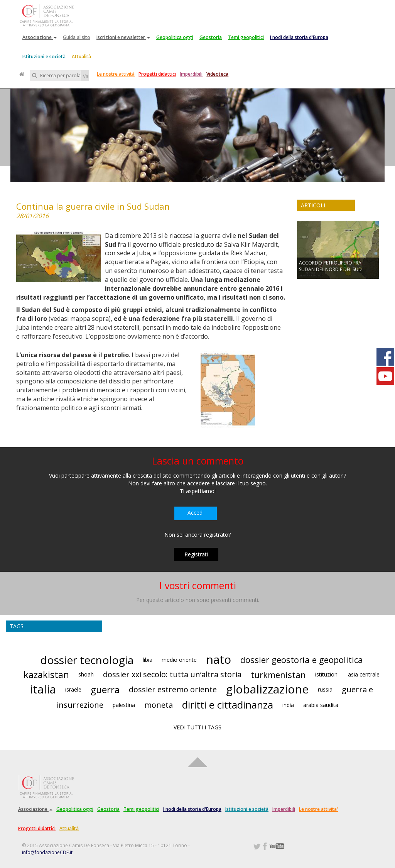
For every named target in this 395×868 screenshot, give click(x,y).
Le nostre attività (116, 74)
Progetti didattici (157, 74)
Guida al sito (77, 37)
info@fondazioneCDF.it (47, 852)
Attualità (81, 57)
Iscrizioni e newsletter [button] (123, 37)
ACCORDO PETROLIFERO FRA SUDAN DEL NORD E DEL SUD (330, 266)
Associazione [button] (40, 37)
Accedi (196, 513)
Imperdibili (191, 74)
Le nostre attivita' (318, 809)
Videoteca (217, 74)
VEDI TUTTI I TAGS (197, 727)
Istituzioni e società (44, 57)
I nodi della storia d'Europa (299, 37)
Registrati (196, 554)
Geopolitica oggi (175, 37)
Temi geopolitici (246, 37)
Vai (86, 76)
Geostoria (211, 37)
